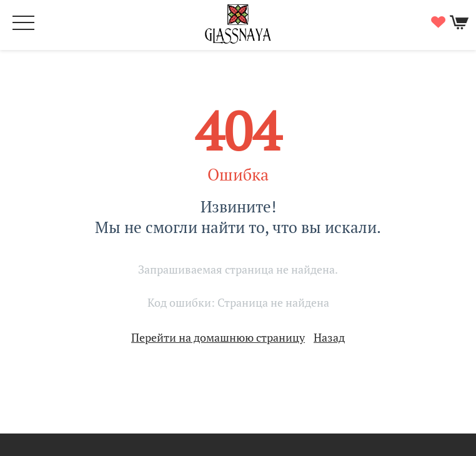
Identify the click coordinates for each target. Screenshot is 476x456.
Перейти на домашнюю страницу (218, 337)
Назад (329, 337)
